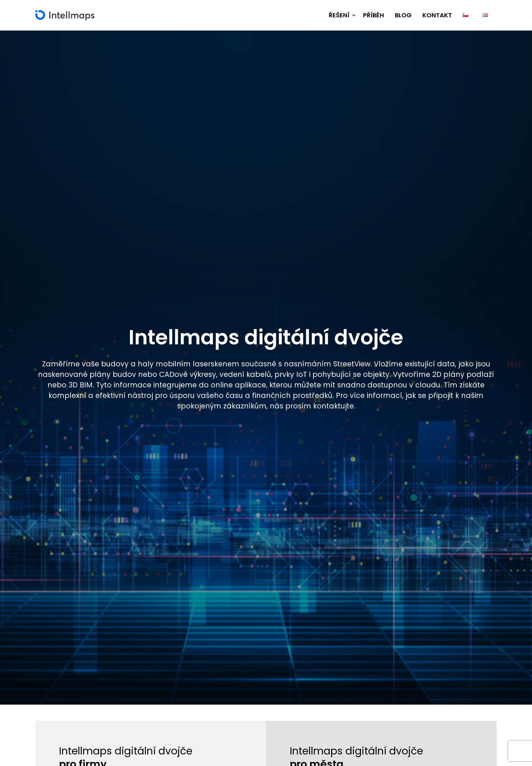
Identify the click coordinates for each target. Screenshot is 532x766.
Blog (403, 15)
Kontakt (437, 15)
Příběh (374, 15)
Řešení (339, 15)
